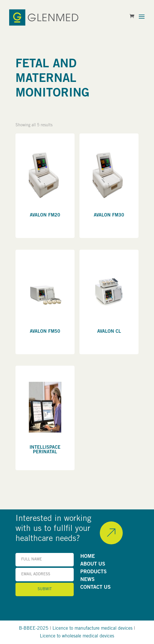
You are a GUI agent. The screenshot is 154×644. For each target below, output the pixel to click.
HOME (88, 557)
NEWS (87, 580)
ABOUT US (93, 564)
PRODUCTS (93, 572)
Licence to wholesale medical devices (77, 636)
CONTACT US (95, 588)
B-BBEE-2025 (34, 629)
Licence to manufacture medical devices (92, 629)
